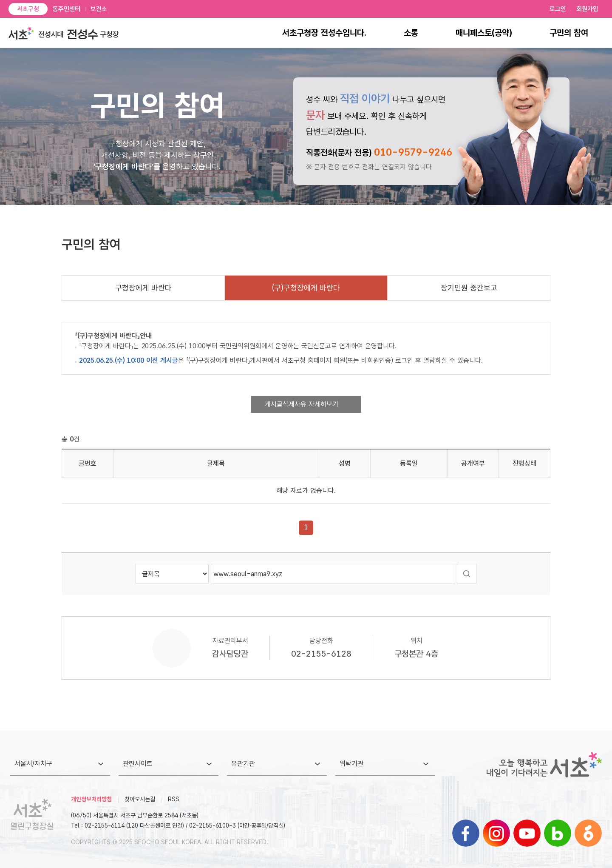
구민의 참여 (569, 33)
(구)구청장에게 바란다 (306, 288)
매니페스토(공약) (484, 33)
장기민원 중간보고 (469, 288)
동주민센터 (67, 9)
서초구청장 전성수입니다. (324, 33)
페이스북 (466, 833)
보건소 (99, 9)
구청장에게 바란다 (143, 288)
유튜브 (527, 833)
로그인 (558, 9)
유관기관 (243, 764)
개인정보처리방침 (91, 799)
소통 (411, 33)
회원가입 (587, 9)
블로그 (558, 833)
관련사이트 (138, 764)
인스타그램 (496, 833)
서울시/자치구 (33, 764)
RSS (174, 799)
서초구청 (28, 9)
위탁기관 (351, 764)
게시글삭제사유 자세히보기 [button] (302, 404)
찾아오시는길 (140, 799)
